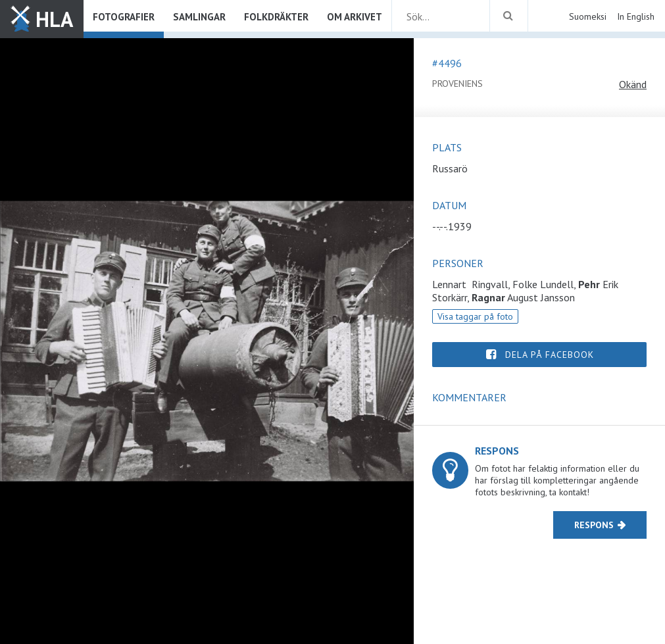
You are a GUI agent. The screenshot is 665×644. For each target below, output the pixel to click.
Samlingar (199, 17)
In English (636, 16)
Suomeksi (588, 16)
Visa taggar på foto (475, 316)
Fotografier (124, 17)
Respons (594, 525)
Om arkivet (355, 17)
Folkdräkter (276, 17)
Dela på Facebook (550, 355)
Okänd (633, 84)
